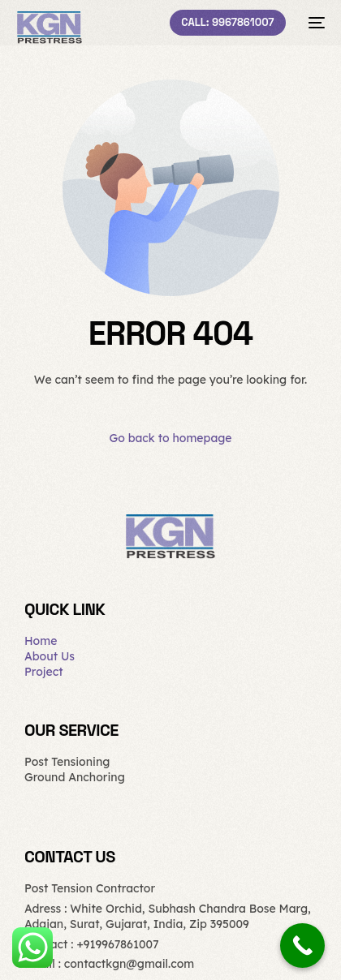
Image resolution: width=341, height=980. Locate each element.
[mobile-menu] (313, 23)
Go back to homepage (170, 438)
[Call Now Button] (302, 946)
